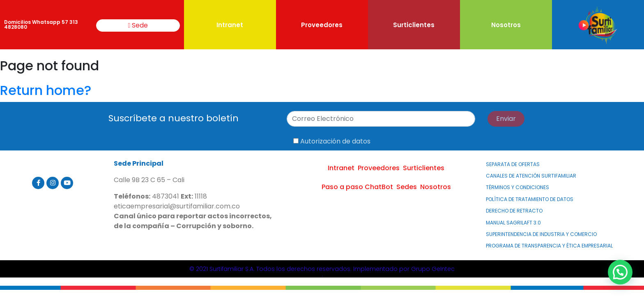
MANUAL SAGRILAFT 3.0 (513, 223)
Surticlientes (414, 25)
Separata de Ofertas (513, 164)
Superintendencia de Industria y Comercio (541, 234)
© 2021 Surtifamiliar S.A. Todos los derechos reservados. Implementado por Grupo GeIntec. (322, 272)
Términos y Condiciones (517, 187)
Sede (138, 25)
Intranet (230, 25)
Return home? (46, 90)
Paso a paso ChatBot (357, 187)
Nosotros (506, 25)
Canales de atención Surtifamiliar (531, 176)
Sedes (407, 187)
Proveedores (322, 25)
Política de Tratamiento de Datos (530, 199)
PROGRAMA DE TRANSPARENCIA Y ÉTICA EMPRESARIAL (549, 246)
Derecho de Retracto (514, 211)
